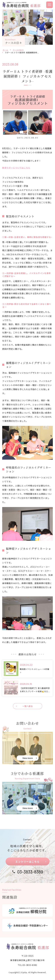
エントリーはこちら (27, 862)
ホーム (5, 50)
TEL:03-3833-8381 (27, 965)
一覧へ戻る (28, 706)
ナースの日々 (18, 50)
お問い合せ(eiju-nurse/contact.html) (27, 748)
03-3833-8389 (30, 872)
